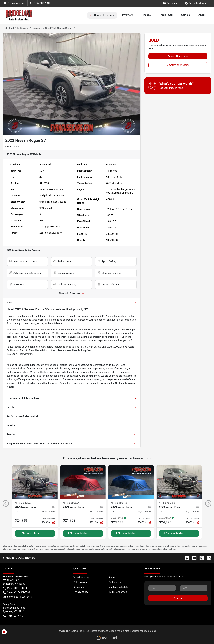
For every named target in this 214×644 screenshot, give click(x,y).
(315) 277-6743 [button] (13, 616)
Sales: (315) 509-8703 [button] (17, 593)
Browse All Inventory (178, 56)
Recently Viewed (196, 3)
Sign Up (178, 598)
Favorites (170, 3)
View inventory (81, 577)
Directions (79, 587)
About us (114, 577)
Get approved (80, 582)
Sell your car (116, 582)
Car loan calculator (119, 587)
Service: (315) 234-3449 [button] (18, 597)
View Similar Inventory (178, 65)
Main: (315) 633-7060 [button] (16, 588)
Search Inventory (102, 15)
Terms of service (118, 592)
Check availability (28, 533)
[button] (15, 3)
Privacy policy (81, 592)
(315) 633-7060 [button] (40, 3)
